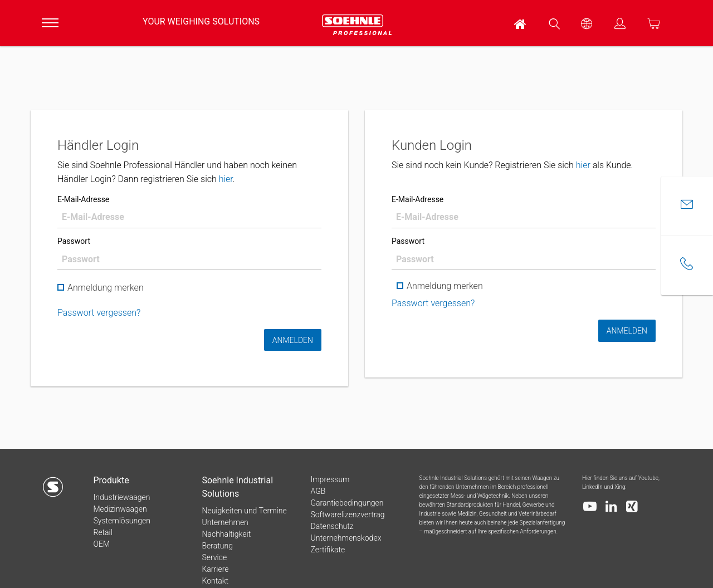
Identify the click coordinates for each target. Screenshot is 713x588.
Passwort (74, 241)
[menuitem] (521, 23)
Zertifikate (328, 550)
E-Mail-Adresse (83, 199)
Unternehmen (225, 522)
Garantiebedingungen (347, 503)
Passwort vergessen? (99, 313)
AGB (318, 491)
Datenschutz (332, 526)
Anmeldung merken (101, 288)
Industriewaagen (121, 497)
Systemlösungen (121, 521)
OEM (101, 544)
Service (214, 557)
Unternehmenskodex (346, 538)
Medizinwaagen (120, 509)
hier (226, 179)
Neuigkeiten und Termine (244, 511)
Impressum (330, 479)
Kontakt (215, 581)
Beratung (217, 546)
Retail (102, 532)
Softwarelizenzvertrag (347, 514)
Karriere (215, 569)
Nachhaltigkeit (226, 534)
